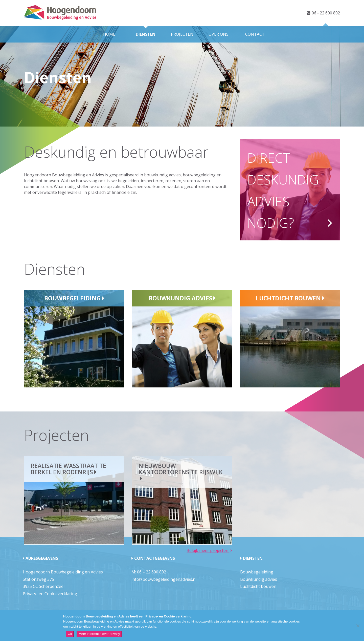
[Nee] (358, 626)
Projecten (182, 34)
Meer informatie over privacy (99, 634)
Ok (70, 634)
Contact (255, 34)
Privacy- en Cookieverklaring (50, 594)
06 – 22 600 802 (152, 572)
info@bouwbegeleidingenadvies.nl (164, 579)
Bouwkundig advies (180, 298)
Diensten (146, 34)
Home (109, 34)
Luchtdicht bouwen (288, 298)
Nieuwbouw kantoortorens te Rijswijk (181, 469)
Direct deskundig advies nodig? (283, 190)
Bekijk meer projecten (208, 550)
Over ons (219, 34)
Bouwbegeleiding (72, 298)
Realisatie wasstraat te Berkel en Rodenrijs (68, 469)
